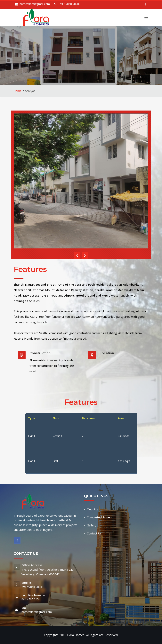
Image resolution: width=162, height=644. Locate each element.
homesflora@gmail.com (35, 4)
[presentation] (77, 256)
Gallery (92, 525)
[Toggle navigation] (146, 18)
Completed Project (100, 517)
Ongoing (93, 509)
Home (18, 91)
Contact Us (94, 533)
